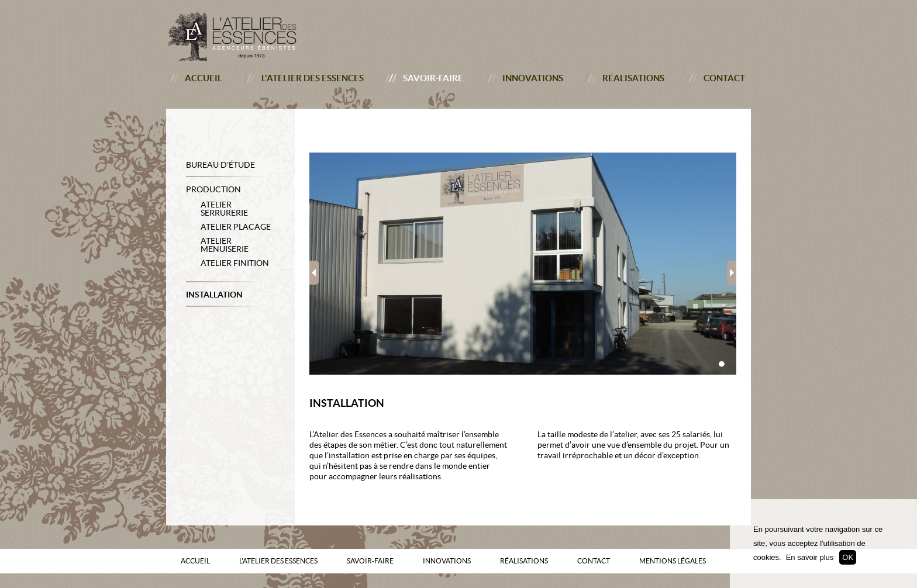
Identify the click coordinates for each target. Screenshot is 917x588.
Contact (724, 78)
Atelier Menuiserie (225, 245)
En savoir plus (810, 557)
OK (848, 557)
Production (213, 189)
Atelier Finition (235, 263)
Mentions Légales (673, 561)
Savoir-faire (433, 78)
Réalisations (633, 78)
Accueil (204, 78)
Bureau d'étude (220, 165)
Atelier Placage (236, 227)
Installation (214, 295)
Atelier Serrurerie (224, 209)
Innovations (533, 78)
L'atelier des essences (313, 78)
